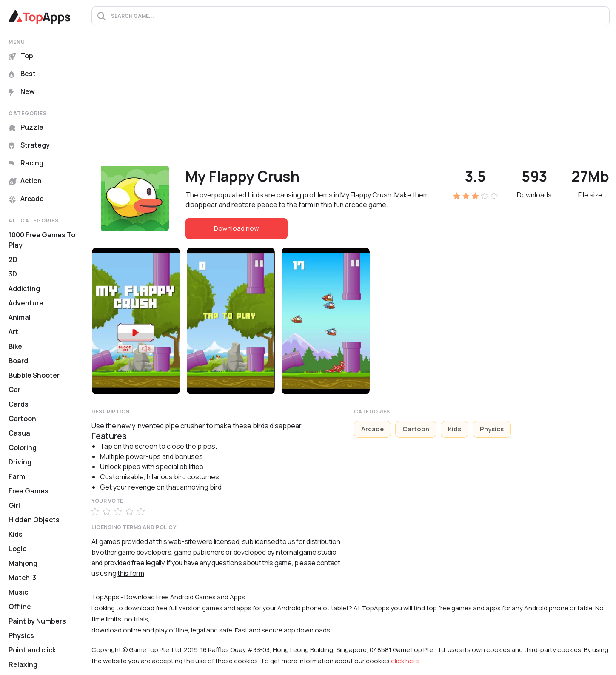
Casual (20, 433)
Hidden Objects (34, 520)
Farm (17, 476)
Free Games (29, 491)
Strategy (29, 145)
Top (21, 56)
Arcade (26, 199)
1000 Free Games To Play (42, 240)
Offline (20, 607)
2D (13, 259)
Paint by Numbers (37, 621)
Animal (20, 317)
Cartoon (22, 419)
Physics (21, 635)
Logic (17, 549)
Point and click (32, 650)
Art (13, 332)
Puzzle (26, 127)
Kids (16, 534)
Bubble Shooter (34, 375)
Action (25, 181)
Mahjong (23, 563)
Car (14, 390)
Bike (15, 346)
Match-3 (22, 578)
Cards (19, 404)
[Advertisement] (351, 103)
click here (405, 661)
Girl (14, 505)
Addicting (24, 288)
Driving (20, 462)
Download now (237, 228)
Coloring (23, 447)
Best (22, 74)
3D (13, 274)
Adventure (26, 303)
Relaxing (23, 664)
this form (131, 573)
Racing (26, 163)
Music (18, 592)
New (22, 91)
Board (18, 361)
